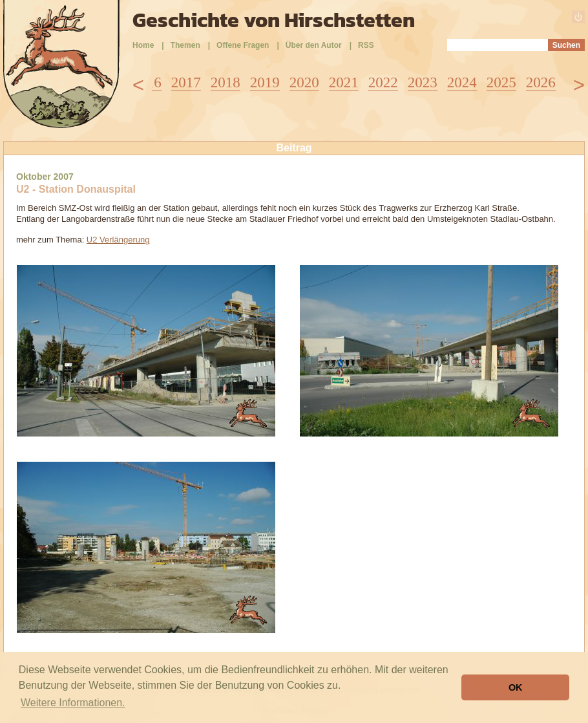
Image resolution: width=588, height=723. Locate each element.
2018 (226, 82)
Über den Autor (314, 45)
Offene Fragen (243, 45)
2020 (304, 82)
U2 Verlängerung (118, 240)
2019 (265, 82)
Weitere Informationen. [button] (73, 703)
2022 (383, 82)
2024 (462, 82)
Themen (185, 45)
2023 (423, 82)
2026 (541, 82)
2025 (501, 82)
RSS (366, 45)
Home (143, 45)
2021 (344, 82)
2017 (186, 82)
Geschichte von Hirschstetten (274, 20)
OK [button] (516, 687)
